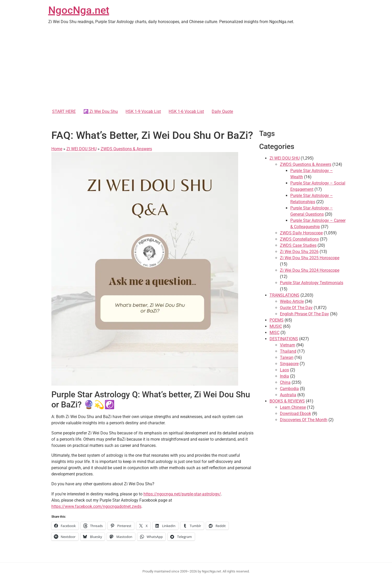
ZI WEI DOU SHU (81, 149)
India (284, 376)
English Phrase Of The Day (304, 314)
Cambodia (289, 389)
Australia (288, 395)
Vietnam (288, 345)
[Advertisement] (196, 67)
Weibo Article (292, 301)
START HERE (64, 111)
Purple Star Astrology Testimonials (312, 283)
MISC (274, 333)
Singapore (289, 364)
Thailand (288, 351)
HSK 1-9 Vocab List (143, 111)
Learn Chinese (293, 407)
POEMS (277, 320)
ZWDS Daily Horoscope (301, 233)
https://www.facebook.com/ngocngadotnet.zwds (96, 506)
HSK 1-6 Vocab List (186, 111)
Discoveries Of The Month (304, 420)
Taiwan (287, 357)
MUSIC (276, 326)
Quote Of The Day (296, 308)
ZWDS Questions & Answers (126, 149)
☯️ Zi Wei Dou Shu (101, 111)
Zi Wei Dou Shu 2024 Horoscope (310, 270)
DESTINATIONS (284, 339)
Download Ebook (295, 414)
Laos (284, 370)
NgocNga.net (79, 10)
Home (57, 149)
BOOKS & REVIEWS (287, 401)
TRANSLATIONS (284, 295)
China (285, 382)
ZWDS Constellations (299, 239)
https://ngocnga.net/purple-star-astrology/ (182, 494)
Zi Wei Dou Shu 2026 (299, 252)
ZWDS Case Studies (298, 245)
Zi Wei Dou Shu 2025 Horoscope (310, 258)
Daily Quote (222, 111)
